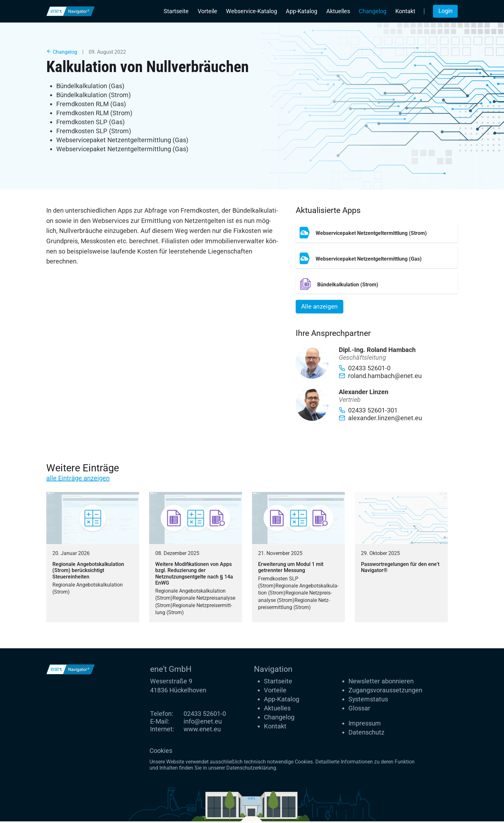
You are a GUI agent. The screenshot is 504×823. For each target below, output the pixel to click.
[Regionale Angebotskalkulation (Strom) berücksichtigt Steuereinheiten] (93, 559)
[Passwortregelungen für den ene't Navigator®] (401, 559)
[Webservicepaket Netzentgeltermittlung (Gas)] (377, 258)
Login (446, 11)
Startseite (176, 11)
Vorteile (207, 11)
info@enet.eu (203, 723)
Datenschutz (366, 734)
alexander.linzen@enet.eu (380, 420)
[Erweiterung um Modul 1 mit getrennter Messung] (298, 559)
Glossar (359, 710)
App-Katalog (301, 11)
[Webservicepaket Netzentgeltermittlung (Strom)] (377, 233)
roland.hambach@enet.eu (380, 378)
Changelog (373, 11)
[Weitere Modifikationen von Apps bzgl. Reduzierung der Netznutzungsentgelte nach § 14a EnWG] (196, 559)
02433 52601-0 (205, 715)
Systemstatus (368, 701)
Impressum (365, 725)
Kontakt (405, 11)
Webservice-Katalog (252, 11)
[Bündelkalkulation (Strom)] (377, 284)
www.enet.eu (202, 731)
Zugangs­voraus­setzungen (385, 692)
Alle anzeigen (321, 307)
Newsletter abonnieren (381, 683)
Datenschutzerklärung (251, 769)
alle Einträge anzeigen (78, 480)
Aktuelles (338, 11)
